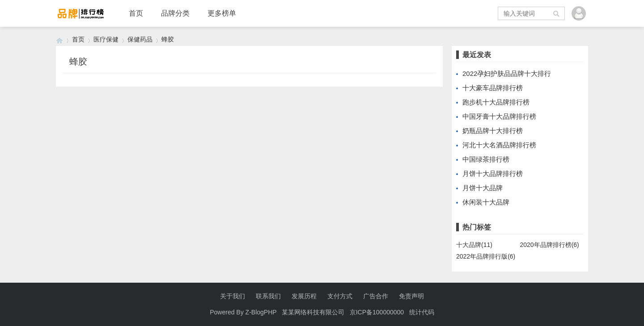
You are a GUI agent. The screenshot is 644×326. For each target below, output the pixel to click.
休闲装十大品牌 (486, 202)
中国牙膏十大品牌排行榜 (499, 116)
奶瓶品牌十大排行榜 (493, 131)
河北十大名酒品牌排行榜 (499, 145)
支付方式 (340, 296)
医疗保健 (106, 39)
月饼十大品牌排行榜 (493, 173)
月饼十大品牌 (483, 188)
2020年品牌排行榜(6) (550, 245)
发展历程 (304, 296)
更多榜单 (222, 13)
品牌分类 (175, 13)
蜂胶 (168, 39)
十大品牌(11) (474, 245)
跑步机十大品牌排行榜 (496, 102)
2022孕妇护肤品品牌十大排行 (507, 73)
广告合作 (376, 296)
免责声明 (411, 296)
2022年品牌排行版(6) (486, 256)
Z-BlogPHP (261, 312)
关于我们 (233, 296)
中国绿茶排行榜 (486, 159)
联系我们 (268, 296)
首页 (136, 13)
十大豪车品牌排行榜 (493, 88)
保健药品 (140, 39)
